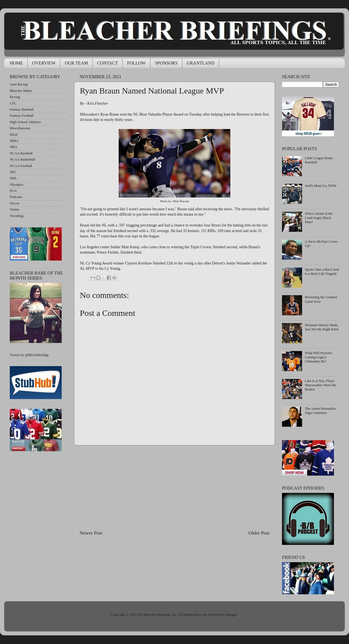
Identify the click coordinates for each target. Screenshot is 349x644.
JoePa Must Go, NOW (321, 186)
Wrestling (17, 216)
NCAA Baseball (21, 153)
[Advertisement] (174, 487)
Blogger (231, 615)
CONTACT (107, 63)
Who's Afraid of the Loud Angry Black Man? (319, 218)
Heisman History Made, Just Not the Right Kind (322, 327)
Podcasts (16, 197)
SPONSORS (166, 63)
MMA (14, 141)
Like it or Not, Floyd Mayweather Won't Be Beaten (321, 385)
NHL (13, 178)
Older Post (259, 533)
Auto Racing (19, 84)
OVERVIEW (44, 63)
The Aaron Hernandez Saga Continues (320, 411)
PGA (13, 191)
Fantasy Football (21, 116)
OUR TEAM (76, 63)
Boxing (15, 97)
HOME (16, 63)
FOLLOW (136, 63)
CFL (13, 103)
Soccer (15, 203)
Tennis (14, 209)
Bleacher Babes (21, 91)
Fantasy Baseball (22, 109)
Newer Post (91, 533)
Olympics (17, 185)
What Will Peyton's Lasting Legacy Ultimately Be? (318, 357)
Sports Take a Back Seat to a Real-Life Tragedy (322, 272)
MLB (14, 135)
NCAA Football (21, 166)
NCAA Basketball (22, 159)
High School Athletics (25, 122)
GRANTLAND (201, 63)
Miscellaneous (20, 128)
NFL (13, 172)
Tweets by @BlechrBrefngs (29, 355)
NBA (14, 147)
